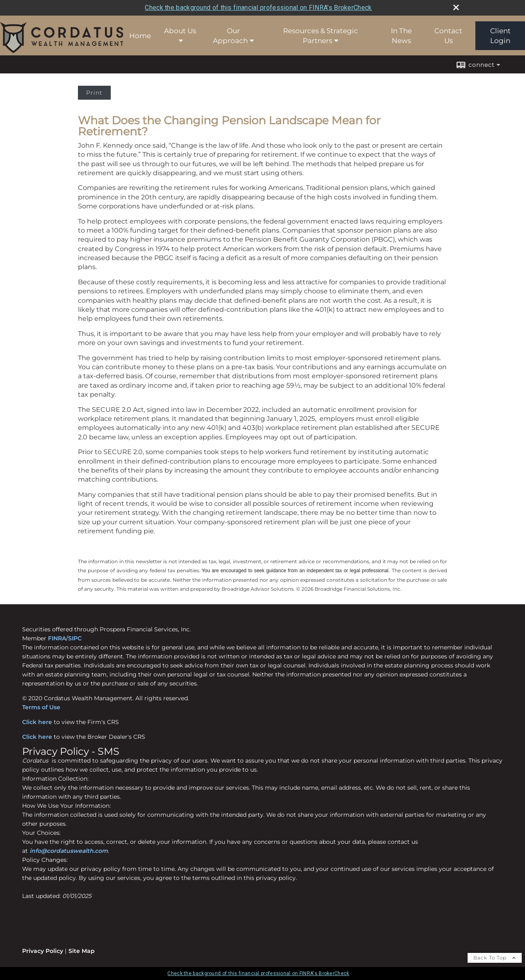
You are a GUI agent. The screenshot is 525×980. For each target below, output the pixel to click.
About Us (180, 31)
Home (140, 36)
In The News (401, 36)
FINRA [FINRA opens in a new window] (57, 638)
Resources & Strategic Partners (321, 36)
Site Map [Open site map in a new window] (82, 951)
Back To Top (495, 958)
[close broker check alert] (456, 7)
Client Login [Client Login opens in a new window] (500, 36)
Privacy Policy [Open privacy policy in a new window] (43, 951)
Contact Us (448, 36)
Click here (37, 722)
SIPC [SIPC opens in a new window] (75, 638)
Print (94, 93)
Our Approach (230, 36)
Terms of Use (41, 707)
